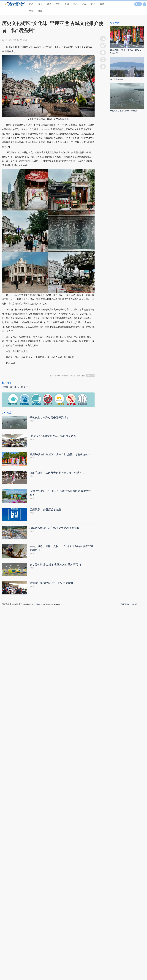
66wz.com (40, 607)
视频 (76, 4)
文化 (58, 4)
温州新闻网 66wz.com (23, 369)
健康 (40, 11)
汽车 (84, 4)
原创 (67, 4)
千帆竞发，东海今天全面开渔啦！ (124, 111)
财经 (49, 4)
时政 (31, 4)
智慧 (31, 11)
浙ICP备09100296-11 (130, 607)
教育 (102, 4)
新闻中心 (90, 376)
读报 (138, 4)
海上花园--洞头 (116, 79)
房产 (93, 4)
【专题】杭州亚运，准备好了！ (17, 387)
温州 (40, 4)
